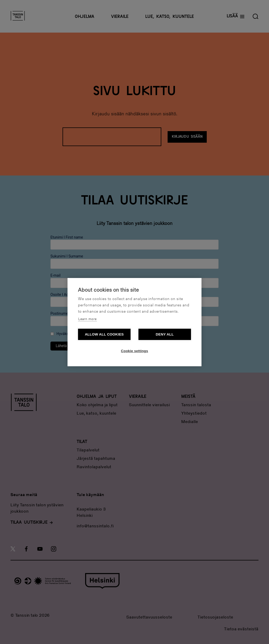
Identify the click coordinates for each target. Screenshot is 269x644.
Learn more (87, 319)
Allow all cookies (104, 334)
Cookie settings (134, 351)
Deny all (165, 334)
